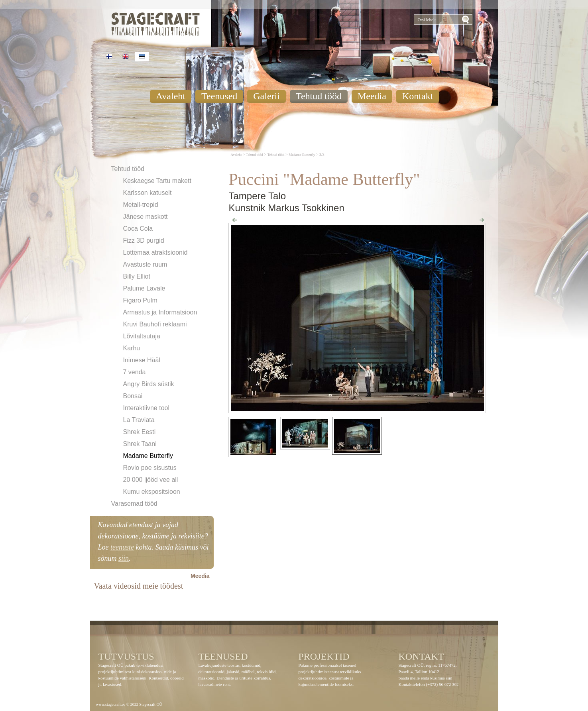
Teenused (219, 96)
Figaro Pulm (140, 300)
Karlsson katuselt (147, 193)
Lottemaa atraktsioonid (155, 252)
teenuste (122, 547)
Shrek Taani (140, 444)
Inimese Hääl (142, 360)
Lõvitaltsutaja (142, 336)
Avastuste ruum (145, 264)
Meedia (372, 96)
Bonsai (133, 396)
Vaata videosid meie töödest (139, 586)
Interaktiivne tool (147, 408)
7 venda (135, 372)
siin (124, 558)
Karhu (132, 348)
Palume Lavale (144, 288)
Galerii (266, 96)
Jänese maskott (146, 217)
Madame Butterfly (148, 456)
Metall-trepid (141, 205)
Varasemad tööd (134, 504)
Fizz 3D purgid (144, 241)
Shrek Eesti (140, 432)
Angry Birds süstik (149, 384)
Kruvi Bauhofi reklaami (155, 324)
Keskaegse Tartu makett (157, 181)
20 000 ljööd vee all (151, 480)
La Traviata (139, 420)
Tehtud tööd (319, 96)
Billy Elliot (137, 276)
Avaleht (171, 96)
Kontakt (418, 96)
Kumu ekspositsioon (152, 492)
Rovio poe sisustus (150, 468)
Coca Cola (138, 229)
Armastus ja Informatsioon (160, 312)
